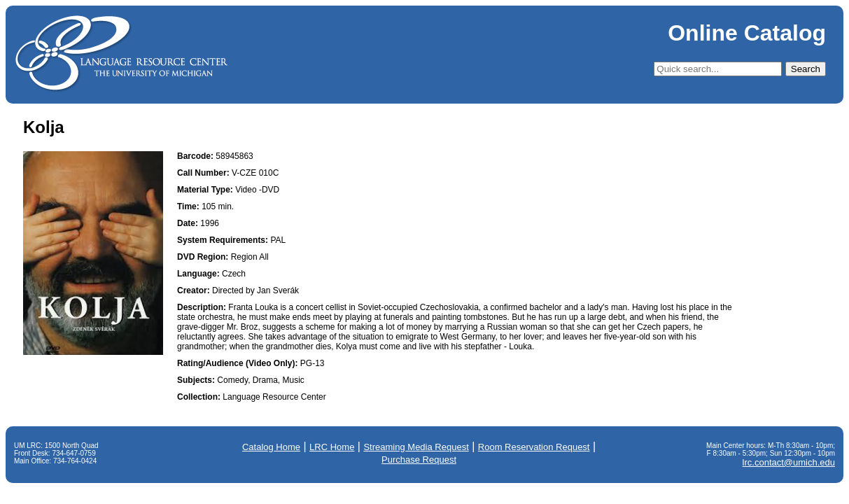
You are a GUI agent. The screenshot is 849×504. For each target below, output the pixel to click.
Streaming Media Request (416, 447)
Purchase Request (419, 460)
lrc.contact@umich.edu (789, 462)
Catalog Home (271, 447)
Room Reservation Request (534, 447)
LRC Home (332, 447)
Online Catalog (747, 33)
